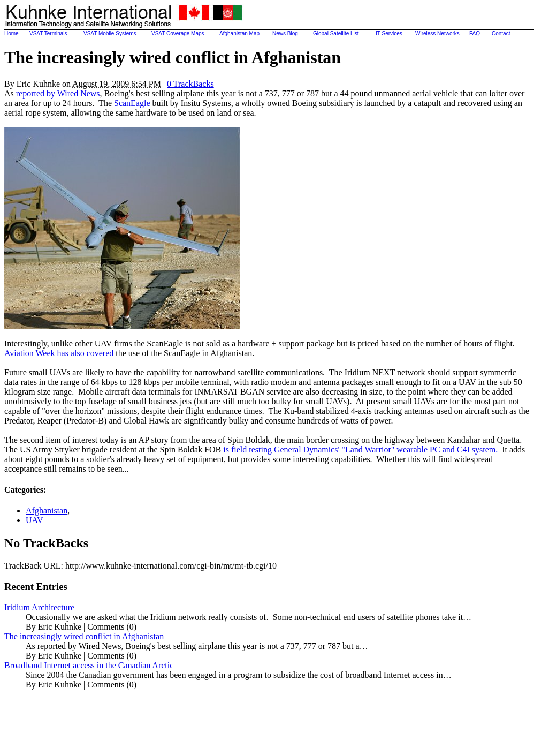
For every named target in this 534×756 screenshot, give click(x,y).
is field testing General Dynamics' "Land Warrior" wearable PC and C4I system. (360, 449)
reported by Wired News (58, 93)
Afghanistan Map (239, 33)
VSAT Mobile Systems (110, 33)
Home (12, 33)
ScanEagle (132, 103)
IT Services (389, 33)
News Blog (285, 33)
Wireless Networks (437, 33)
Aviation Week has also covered (59, 353)
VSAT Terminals (48, 33)
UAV (35, 520)
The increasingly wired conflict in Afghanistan (84, 636)
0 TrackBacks (190, 84)
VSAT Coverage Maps (178, 33)
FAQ (475, 33)
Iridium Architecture (39, 607)
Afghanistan (47, 511)
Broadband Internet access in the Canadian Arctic (89, 665)
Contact (501, 33)
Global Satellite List (336, 33)
